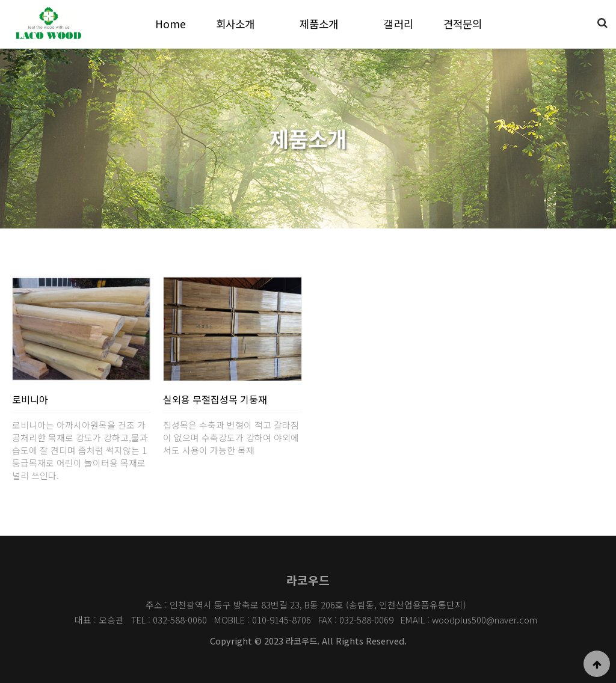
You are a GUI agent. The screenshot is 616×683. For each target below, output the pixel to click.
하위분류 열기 (263, 24)
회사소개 (235, 24)
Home (171, 24)
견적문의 (463, 24)
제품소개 (319, 24)
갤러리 (398, 24)
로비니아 (30, 399)
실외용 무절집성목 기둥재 (215, 399)
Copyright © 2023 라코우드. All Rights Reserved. (308, 641)
